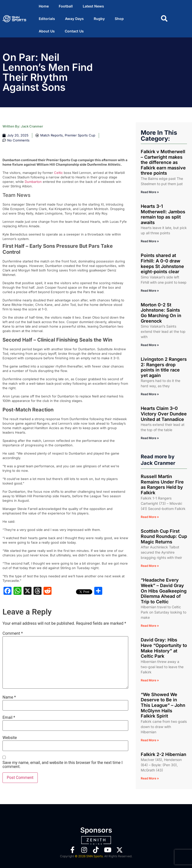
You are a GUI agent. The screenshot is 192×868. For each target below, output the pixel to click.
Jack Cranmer (32, 126)
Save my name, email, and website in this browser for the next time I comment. (62, 765)
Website (10, 738)
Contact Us (74, 31)
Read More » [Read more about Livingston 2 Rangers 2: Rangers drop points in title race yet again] (150, 394)
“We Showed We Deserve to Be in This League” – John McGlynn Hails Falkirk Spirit (163, 705)
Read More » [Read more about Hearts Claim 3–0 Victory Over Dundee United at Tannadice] (150, 438)
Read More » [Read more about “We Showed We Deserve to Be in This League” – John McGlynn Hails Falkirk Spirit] (150, 740)
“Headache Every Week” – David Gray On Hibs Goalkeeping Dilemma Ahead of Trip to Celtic (164, 591)
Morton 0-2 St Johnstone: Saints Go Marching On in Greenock (161, 313)
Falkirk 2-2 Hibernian (163, 754)
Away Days (74, 19)
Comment (13, 633)
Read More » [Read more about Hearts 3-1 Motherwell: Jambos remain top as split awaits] (150, 241)
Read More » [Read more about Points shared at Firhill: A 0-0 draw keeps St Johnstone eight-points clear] (150, 291)
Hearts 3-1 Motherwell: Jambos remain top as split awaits (163, 214)
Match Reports (51, 135)
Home (44, 6)
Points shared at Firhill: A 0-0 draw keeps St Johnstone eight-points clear (162, 263)
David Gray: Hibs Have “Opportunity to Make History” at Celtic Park (164, 648)
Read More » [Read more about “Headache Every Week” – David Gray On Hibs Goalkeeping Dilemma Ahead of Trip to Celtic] (150, 626)
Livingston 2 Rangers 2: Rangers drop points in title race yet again (164, 367)
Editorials (47, 19)
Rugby (99, 19)
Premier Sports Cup (80, 135)
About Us (47, 31)
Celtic (58, 173)
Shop (119, 19)
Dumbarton (33, 182)
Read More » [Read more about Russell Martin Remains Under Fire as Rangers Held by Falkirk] (150, 517)
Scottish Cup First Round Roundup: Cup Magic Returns (164, 536)
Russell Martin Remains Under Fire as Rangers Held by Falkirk (162, 485)
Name (9, 697)
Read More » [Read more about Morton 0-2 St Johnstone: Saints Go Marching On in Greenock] (150, 345)
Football (66, 6)
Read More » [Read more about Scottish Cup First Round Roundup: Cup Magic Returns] (150, 566)
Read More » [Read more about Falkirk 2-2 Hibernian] (150, 778)
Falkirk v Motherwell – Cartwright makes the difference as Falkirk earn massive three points (163, 162)
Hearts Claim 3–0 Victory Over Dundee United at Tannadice (164, 414)
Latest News (93, 6)
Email (9, 718)
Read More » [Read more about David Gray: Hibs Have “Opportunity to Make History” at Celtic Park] (150, 680)
